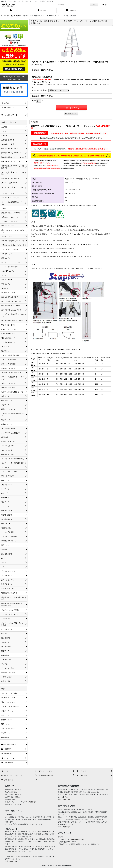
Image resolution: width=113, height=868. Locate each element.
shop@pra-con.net (77, 839)
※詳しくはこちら (30, 802)
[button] (99, 11)
